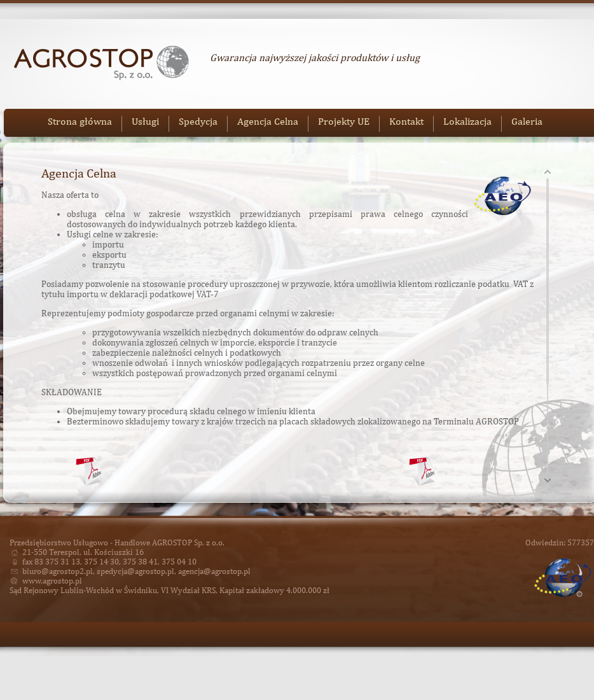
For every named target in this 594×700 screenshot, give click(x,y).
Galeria (527, 121)
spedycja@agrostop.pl (135, 571)
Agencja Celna (268, 121)
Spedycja (198, 121)
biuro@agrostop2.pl (58, 571)
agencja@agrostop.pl (214, 571)
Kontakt (406, 121)
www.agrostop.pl (52, 581)
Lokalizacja (467, 121)
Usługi (145, 121)
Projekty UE (344, 121)
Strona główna (80, 121)
